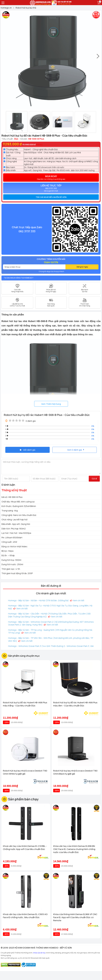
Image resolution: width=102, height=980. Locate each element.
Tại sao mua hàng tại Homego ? (18, 278)
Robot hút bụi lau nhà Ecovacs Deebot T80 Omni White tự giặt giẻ (25, 772)
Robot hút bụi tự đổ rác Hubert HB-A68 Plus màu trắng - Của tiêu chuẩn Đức (25, 704)
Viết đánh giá (27, 450)
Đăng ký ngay (82, 267)
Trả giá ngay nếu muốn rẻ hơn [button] (51, 197)
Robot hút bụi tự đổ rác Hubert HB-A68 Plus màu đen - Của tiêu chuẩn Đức (75, 704)
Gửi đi (94, 479)
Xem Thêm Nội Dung (51, 404)
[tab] (51, 197)
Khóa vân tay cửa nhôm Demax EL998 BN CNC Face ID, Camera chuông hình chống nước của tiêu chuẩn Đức (74, 849)
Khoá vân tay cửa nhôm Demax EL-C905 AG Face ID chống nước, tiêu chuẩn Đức (25, 916)
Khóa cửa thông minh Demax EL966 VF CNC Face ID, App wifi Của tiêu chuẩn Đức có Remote (75, 917)
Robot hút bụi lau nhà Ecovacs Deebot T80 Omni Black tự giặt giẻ (75, 772)
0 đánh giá (31, 421)
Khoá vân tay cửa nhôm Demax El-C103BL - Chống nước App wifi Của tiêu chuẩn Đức (25, 848)
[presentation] (98, 57)
